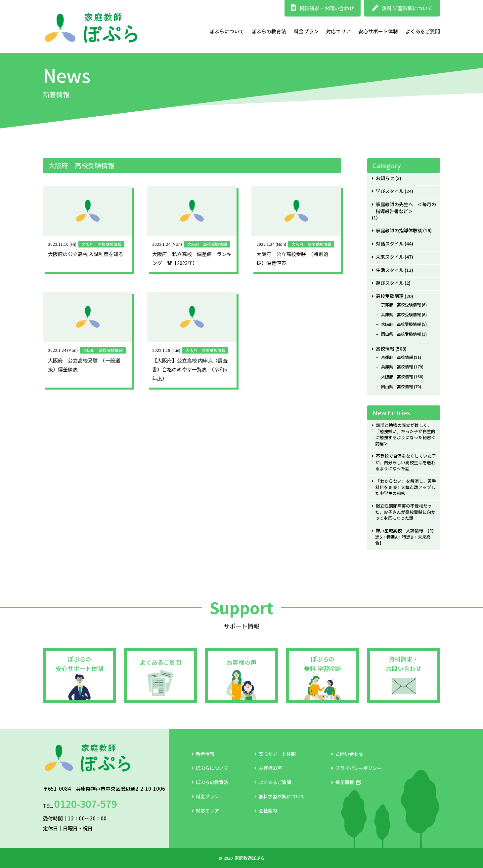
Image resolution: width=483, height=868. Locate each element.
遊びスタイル (390, 283)
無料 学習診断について (402, 8)
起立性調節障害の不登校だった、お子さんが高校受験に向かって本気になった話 (405, 512)
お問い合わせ (347, 754)
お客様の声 (241, 662)
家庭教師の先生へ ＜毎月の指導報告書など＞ (406, 208)
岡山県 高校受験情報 (401, 334)
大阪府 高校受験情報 (401, 324)
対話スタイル (390, 244)
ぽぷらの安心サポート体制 (79, 664)
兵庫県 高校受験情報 (401, 315)
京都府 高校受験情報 (401, 305)
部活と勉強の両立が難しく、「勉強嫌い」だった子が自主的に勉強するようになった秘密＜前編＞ (405, 434)
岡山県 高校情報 (397, 387)
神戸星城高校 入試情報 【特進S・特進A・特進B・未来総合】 (404, 537)
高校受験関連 (390, 296)
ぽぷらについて (227, 31)
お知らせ (385, 178)
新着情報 (203, 754)
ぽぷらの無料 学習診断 (323, 664)
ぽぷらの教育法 (269, 31)
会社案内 (266, 811)
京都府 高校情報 (397, 357)
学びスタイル (390, 191)
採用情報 (346, 782)
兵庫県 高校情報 (397, 367)
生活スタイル (390, 270)
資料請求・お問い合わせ (323, 8)
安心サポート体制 (378, 31)
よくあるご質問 (423, 31)
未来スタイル (390, 257)
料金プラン (306, 31)
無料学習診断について (280, 796)
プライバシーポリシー (357, 768)
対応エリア (338, 31)
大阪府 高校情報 (397, 377)
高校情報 (385, 349)
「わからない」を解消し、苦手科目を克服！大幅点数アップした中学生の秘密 (405, 487)
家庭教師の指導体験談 (399, 230)
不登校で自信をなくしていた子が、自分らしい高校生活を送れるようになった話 (405, 462)
